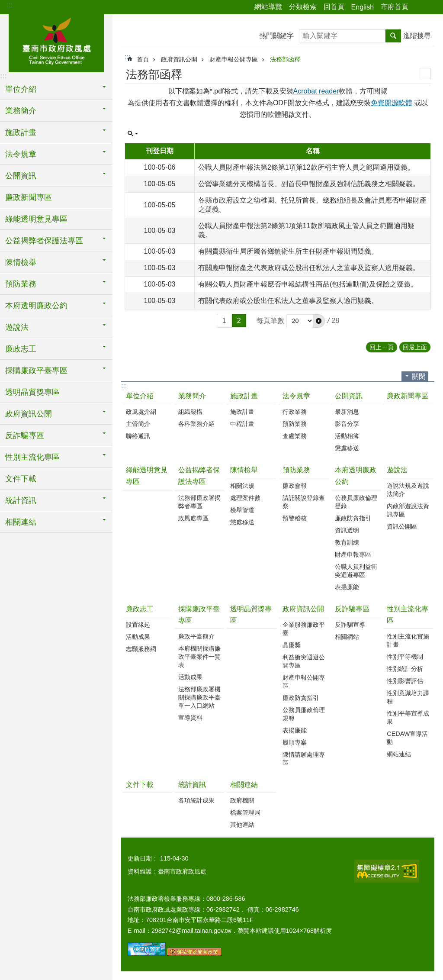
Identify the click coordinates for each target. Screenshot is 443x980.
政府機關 (242, 800)
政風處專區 (193, 518)
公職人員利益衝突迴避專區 (356, 571)
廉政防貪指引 (353, 518)
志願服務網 (141, 649)
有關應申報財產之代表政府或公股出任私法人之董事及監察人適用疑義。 (309, 268)
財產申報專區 (353, 554)
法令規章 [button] (21, 154)
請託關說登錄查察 (304, 502)
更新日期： (143, 858)
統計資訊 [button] (21, 500)
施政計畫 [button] (21, 132)
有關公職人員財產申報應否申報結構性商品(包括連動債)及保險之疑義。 (308, 284)
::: (9, 5)
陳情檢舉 (244, 470)
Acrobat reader (316, 91)
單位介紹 (140, 396)
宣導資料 (190, 718)
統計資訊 (192, 785)
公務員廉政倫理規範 (304, 714)
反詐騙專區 (352, 609)
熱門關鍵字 (276, 36)
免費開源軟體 (392, 103)
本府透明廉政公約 (356, 476)
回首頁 (334, 7)
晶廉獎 (292, 645)
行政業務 (295, 412)
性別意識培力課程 (408, 697)
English (363, 7)
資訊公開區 (402, 526)
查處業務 (295, 436)
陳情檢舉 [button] (21, 262)
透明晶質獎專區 (32, 392)
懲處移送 (347, 448)
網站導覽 (268, 7)
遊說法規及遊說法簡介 (408, 490)
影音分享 (347, 424)
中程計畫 (242, 424)
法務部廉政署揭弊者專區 (199, 502)
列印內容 (425, 74)
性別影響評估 (405, 681)
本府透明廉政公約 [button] (36, 306)
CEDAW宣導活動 (407, 738)
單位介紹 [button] (21, 89)
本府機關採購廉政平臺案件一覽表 (199, 657)
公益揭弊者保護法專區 (199, 476)
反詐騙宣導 (350, 625)
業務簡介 (192, 396)
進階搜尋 (417, 36)
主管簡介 (138, 424)
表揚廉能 (347, 587)
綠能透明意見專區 (36, 219)
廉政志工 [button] (21, 349)
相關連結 (244, 785)
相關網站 (347, 637)
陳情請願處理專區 (304, 759)
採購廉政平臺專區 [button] (36, 371)
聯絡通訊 (138, 436)
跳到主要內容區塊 (5, 5)
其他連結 (242, 825)
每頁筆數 (270, 321)
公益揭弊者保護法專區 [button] (44, 241)
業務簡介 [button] (21, 111)
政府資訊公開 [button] (29, 414)
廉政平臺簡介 (196, 636)
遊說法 (397, 470)
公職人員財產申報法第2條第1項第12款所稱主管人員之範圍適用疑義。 (306, 167)
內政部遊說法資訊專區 (408, 510)
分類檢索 (303, 7)
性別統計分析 (405, 669)
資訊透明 (347, 530)
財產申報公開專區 (234, 59)
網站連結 (399, 754)
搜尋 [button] (393, 36)
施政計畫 (244, 396)
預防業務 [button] (21, 284)
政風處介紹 (141, 412)
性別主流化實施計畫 (408, 640)
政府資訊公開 (179, 59)
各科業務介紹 (196, 424)
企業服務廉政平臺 (304, 629)
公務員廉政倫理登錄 (356, 502)
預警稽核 (295, 518)
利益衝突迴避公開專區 (304, 661)
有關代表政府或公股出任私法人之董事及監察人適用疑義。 (288, 301)
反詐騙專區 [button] (25, 435)
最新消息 (347, 412)
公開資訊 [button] (21, 176)
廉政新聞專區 (29, 197)
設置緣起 (138, 625)
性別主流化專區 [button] (32, 457)
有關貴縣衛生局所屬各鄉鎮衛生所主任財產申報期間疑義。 (288, 251)
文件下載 (21, 479)
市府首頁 (395, 7)
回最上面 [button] (415, 347)
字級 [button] (431, 7)
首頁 (143, 59)
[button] (319, 321)
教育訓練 (347, 542)
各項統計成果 (196, 800)
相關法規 (242, 486)
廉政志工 (140, 609)
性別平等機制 (405, 657)
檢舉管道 (242, 510)
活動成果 (138, 637)
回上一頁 (382, 347)
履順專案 (295, 742)
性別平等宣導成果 (408, 717)
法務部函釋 (285, 59)
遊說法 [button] (17, 327)
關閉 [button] (419, 376)
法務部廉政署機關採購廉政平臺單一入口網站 (199, 697)
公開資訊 (349, 396)
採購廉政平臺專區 (199, 615)
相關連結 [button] (21, 522)
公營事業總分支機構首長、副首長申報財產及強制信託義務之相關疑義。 (309, 184)
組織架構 (190, 412)
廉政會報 (295, 486)
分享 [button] (419, 7)
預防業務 (295, 424)
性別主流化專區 (408, 615)
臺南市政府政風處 (56, 42)
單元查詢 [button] (133, 134)
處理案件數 (245, 498)
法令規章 (296, 396)
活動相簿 (347, 436)
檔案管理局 (245, 812)
